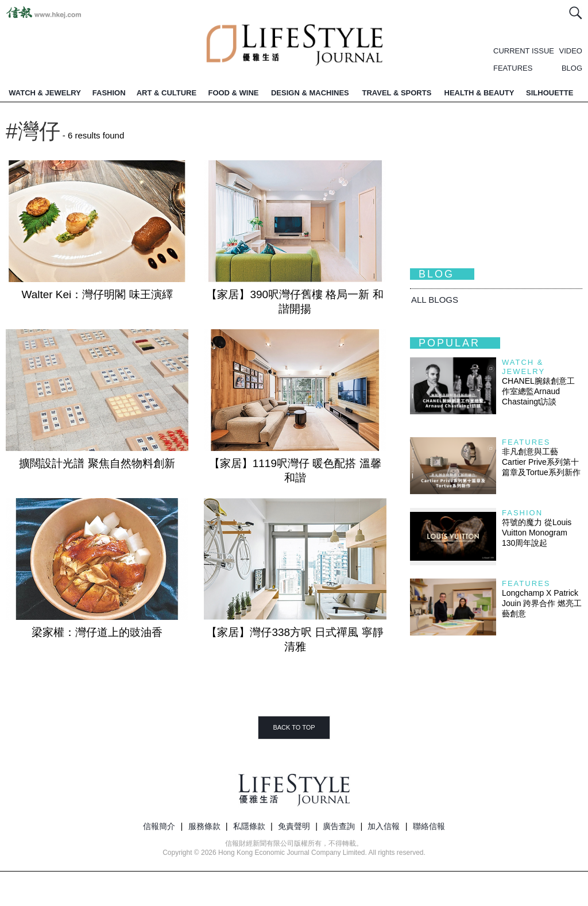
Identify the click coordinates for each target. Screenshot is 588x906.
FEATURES (513, 68)
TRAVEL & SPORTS (396, 93)
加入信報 (384, 826)
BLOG (572, 68)
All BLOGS (435, 300)
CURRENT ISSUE (524, 51)
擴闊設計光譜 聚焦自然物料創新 (97, 463)
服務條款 (204, 826)
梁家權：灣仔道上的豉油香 (97, 632)
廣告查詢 (339, 826)
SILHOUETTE (550, 93)
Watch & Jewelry (523, 367)
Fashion (522, 513)
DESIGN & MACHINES (310, 93)
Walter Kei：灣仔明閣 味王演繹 (97, 294)
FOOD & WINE (233, 93)
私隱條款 (249, 826)
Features (526, 442)
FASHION (109, 93)
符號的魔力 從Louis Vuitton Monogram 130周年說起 (537, 533)
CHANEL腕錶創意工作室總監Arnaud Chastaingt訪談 (538, 391)
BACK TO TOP (294, 727)
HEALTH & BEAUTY (479, 93)
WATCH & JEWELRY (45, 93)
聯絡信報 (429, 826)
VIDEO (571, 51)
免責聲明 (294, 826)
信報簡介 (159, 826)
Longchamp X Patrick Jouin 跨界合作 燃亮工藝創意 (542, 603)
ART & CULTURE (167, 93)
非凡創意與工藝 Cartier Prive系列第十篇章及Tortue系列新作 (541, 462)
